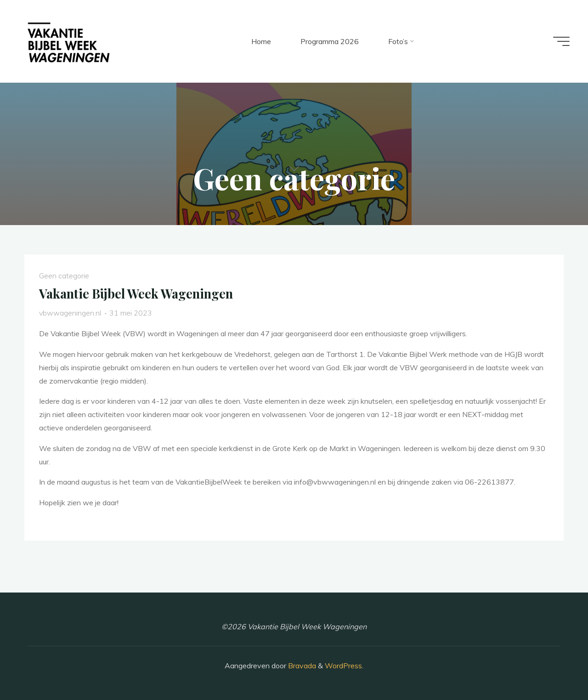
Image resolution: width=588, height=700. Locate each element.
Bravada (301, 666)
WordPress (343, 666)
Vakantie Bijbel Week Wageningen (136, 294)
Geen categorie (64, 276)
